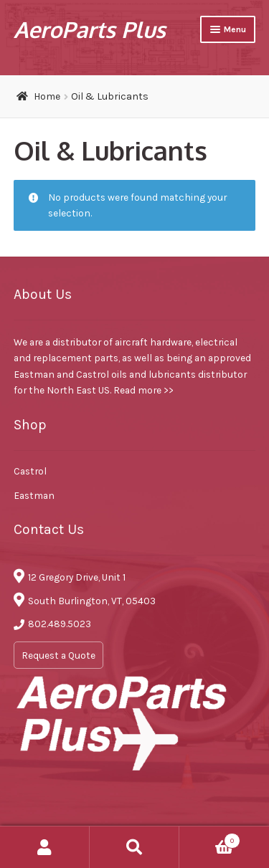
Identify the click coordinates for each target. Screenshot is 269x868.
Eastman (34, 495)
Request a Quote (58, 655)
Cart (210, 839)
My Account (45, 847)
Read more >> (143, 390)
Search (134, 847)
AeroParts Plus (90, 29)
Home (47, 96)
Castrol (30, 471)
